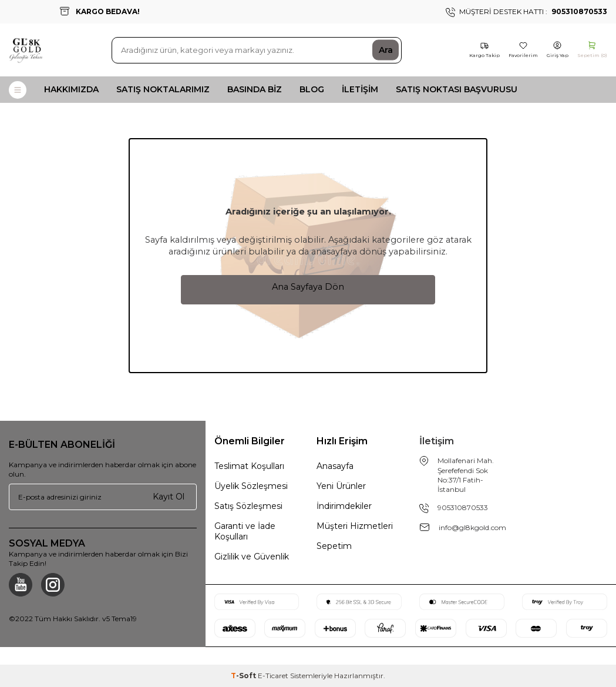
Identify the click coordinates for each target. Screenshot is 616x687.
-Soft (244, 676)
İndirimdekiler (344, 506)
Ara (386, 50)
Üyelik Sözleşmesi (251, 486)
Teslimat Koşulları (249, 466)
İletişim (360, 89)
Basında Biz (255, 89)
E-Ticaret (273, 676)
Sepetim (334, 546)
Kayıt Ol (169, 497)
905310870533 (463, 507)
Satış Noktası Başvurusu (457, 89)
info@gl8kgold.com (472, 527)
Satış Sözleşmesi (248, 506)
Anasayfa (335, 466)
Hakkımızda (71, 89)
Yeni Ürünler (341, 486)
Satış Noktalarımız (163, 89)
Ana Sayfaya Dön (308, 287)
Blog (312, 89)
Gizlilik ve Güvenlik (252, 557)
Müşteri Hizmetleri (355, 526)
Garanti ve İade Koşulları (245, 531)
